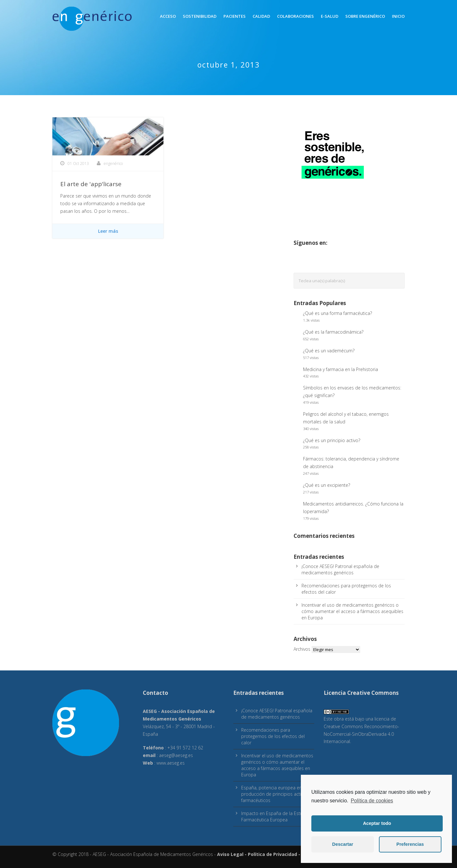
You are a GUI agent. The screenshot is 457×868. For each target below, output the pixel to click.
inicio (398, 16)
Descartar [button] (343, 844)
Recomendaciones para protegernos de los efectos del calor (273, 736)
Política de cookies (372, 801)
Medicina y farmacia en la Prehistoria (341, 369)
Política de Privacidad (272, 854)
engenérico (113, 163)
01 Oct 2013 (78, 163)
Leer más (108, 231)
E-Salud (330, 16)
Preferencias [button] (410, 844)
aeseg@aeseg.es (176, 755)
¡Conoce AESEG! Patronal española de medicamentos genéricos (340, 569)
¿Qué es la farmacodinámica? (333, 332)
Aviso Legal (230, 854)
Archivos (302, 649)
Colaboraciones (295, 16)
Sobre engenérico (365, 16)
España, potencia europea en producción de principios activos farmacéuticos (275, 794)
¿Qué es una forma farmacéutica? (338, 313)
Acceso (168, 16)
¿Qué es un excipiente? (327, 485)
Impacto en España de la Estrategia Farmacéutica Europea (278, 816)
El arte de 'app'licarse (91, 184)
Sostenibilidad (200, 16)
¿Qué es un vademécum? (329, 351)
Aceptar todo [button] (377, 823)
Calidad (261, 16)
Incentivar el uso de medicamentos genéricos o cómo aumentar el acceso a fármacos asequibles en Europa (352, 611)
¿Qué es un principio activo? (332, 440)
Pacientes (235, 16)
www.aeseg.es (171, 763)
